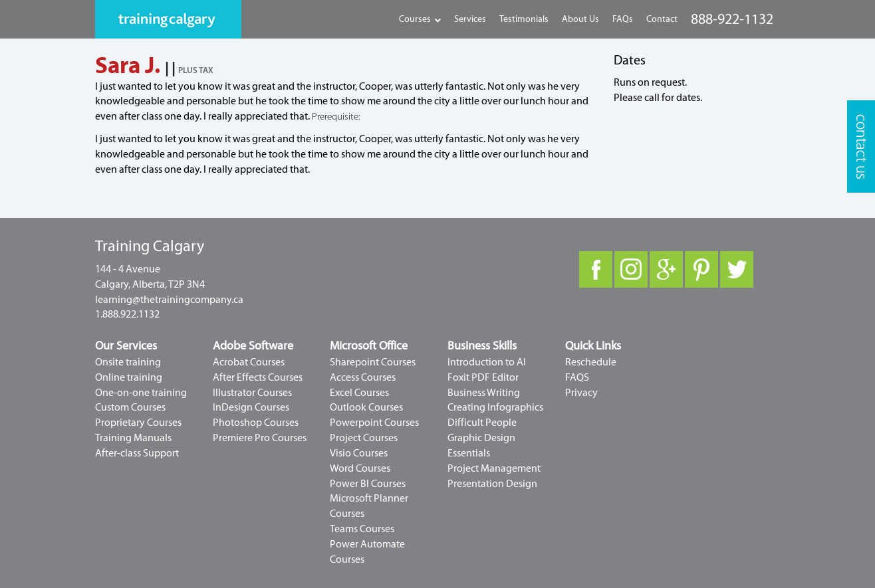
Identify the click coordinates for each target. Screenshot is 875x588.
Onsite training (128, 362)
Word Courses (360, 468)
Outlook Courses (366, 407)
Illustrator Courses (252, 393)
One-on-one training (141, 393)
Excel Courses (359, 393)
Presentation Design (492, 484)
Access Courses (363, 377)
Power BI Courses (368, 484)
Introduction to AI (487, 362)
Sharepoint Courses (373, 362)
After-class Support (137, 453)
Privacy (581, 393)
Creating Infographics (495, 407)
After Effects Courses (258, 377)
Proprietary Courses (138, 423)
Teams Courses (362, 529)
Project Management (494, 468)
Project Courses (364, 438)
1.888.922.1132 (127, 314)
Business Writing (484, 393)
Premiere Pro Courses (260, 438)
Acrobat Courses (249, 362)
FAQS (577, 377)
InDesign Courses (251, 407)
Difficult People (482, 423)
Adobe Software (253, 346)
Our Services (126, 346)
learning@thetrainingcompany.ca (169, 300)
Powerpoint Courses (374, 423)
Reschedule (591, 362)
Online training (129, 377)
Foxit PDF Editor (483, 377)
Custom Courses (130, 407)
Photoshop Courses (256, 423)
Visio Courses (359, 453)
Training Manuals (133, 438)
